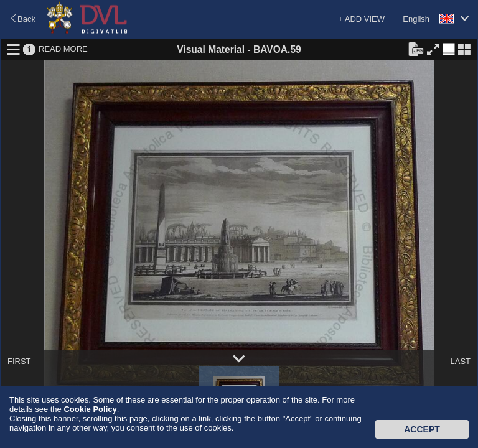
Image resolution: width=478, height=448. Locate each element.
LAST (460, 361)
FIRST (19, 361)
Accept (422, 429)
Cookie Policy (90, 409)
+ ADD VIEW (361, 19)
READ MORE (63, 49)
